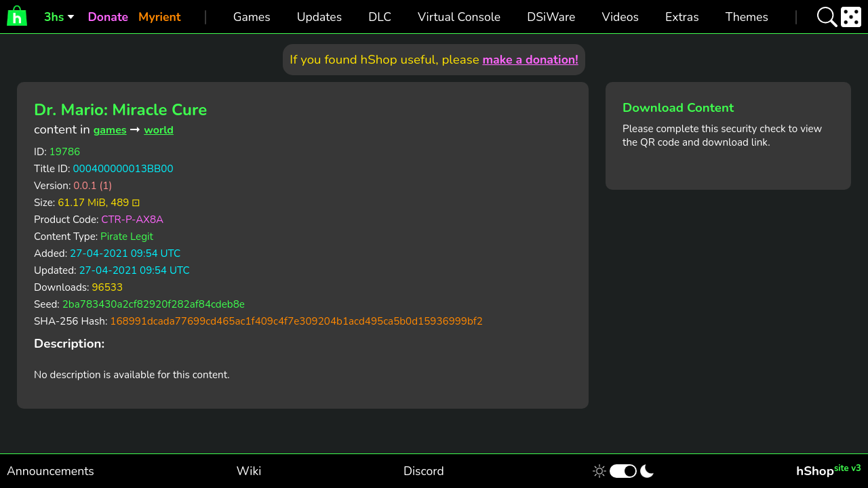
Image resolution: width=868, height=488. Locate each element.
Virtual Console (459, 17)
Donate (108, 17)
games (110, 130)
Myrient (160, 17)
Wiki (249, 471)
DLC (380, 17)
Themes (747, 17)
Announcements (51, 471)
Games (252, 17)
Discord (424, 471)
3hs (54, 17)
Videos (620, 17)
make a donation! (530, 60)
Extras (682, 17)
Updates (320, 17)
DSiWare (551, 17)
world (159, 130)
